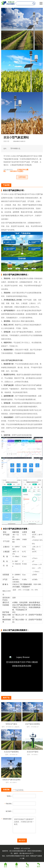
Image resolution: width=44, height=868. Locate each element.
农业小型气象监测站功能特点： (16, 275)
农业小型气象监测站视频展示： (16, 630)
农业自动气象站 (33, 752)
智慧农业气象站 (11, 724)
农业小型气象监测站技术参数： (16, 529)
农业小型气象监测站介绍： (14, 190)
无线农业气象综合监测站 (11, 780)
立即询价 (22, 177)
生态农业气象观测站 (11, 752)
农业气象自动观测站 (33, 724)
